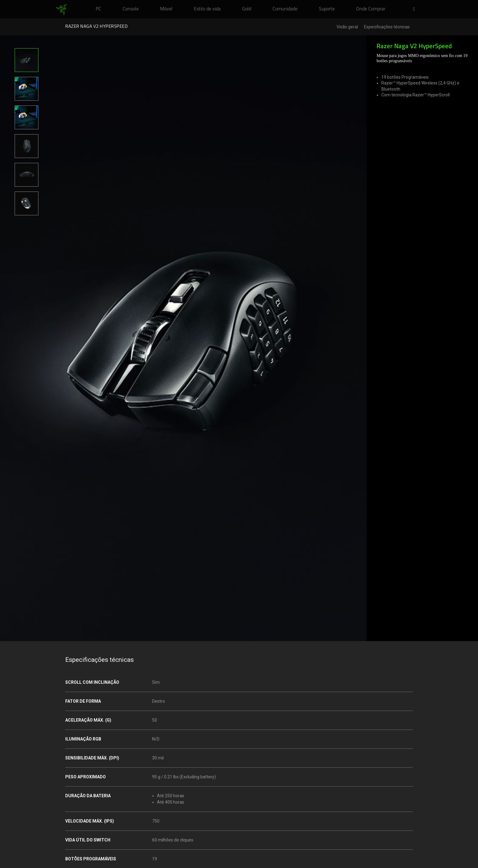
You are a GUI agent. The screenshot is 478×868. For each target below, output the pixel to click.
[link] (61, 10)
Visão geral (347, 27)
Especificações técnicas (387, 27)
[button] (416, 9)
